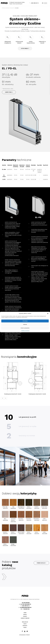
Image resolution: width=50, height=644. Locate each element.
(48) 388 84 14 (34, 3)
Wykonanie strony (25, 635)
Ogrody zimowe (25, 618)
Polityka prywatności (25, 331)
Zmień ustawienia (25, 328)
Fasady (25, 616)
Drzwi (25, 614)
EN (43, 3)
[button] (48, 314)
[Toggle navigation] (46, 3)
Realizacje (25, 622)
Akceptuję (25, 321)
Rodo (25, 627)
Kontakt (25, 626)
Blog (25, 624)
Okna (25, 613)
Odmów (25, 324)
